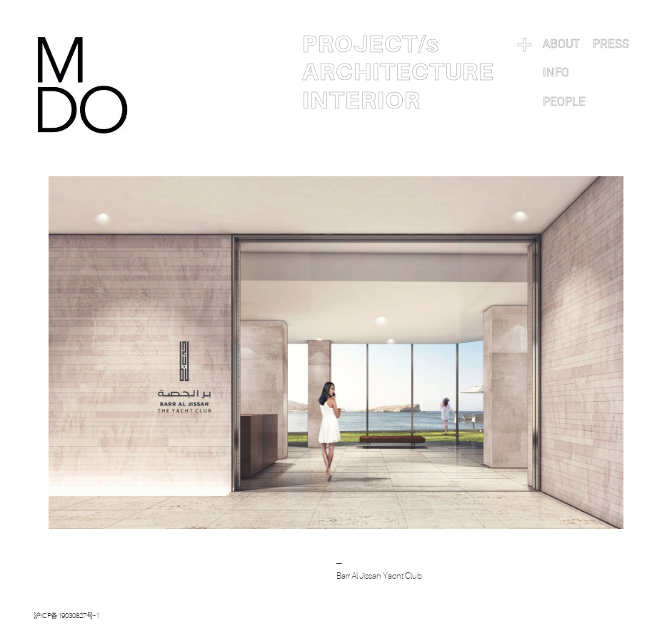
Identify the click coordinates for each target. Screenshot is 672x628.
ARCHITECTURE (398, 72)
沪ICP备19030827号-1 (66, 616)
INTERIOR (361, 101)
